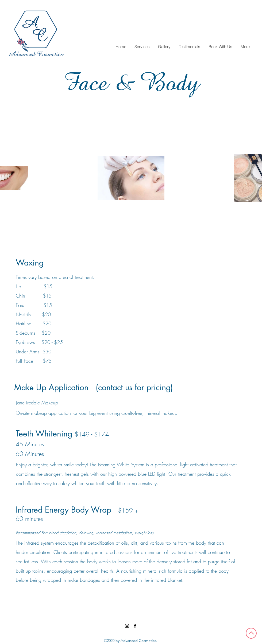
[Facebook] (135, 626)
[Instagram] (127, 626)
